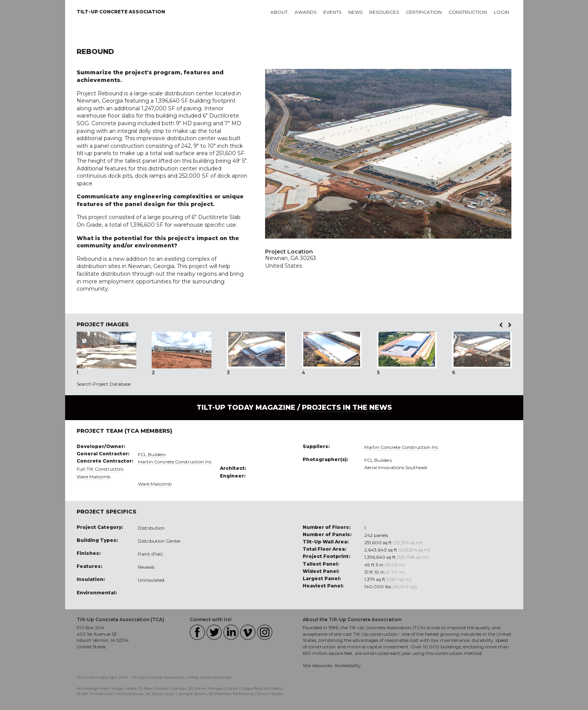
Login (501, 12)
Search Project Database (104, 384)
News (355, 12)
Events (332, 12)
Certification (424, 12)
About (279, 12)
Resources (384, 12)
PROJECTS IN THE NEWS (347, 407)
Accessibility (348, 665)
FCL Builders (152, 454)
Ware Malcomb (93, 477)
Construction (468, 12)
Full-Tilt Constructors (100, 469)
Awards (305, 12)
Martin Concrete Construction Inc (175, 462)
